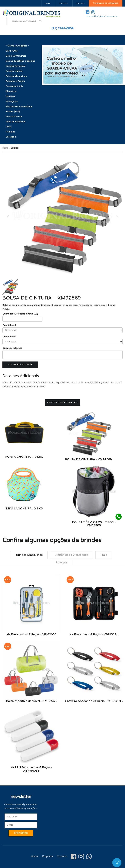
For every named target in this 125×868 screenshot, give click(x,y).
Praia (8, 127)
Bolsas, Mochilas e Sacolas (20, 61)
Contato (80, 3)
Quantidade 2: (10, 325)
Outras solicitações (12, 348)
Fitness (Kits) (13, 111)
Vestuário (11, 137)
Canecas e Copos (15, 81)
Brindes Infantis (14, 71)
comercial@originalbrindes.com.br (102, 16)
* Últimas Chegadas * (17, 46)
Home (48, 3)
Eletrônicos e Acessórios (19, 106)
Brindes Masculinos (16, 76)
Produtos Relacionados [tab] (62, 402)
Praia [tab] (104, 555)
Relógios (10, 132)
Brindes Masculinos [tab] (29, 555)
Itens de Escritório (16, 122)
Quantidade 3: (10, 337)
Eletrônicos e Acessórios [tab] (71, 555)
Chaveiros (11, 91)
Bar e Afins (12, 51)
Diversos (10, 96)
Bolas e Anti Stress (16, 56)
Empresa (63, 3)
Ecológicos (12, 101)
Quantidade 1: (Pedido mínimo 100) (20, 314)
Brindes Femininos (16, 66)
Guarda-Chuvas (14, 117)
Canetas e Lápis (14, 86)
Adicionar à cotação (20, 365)
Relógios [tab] (62, 562)
